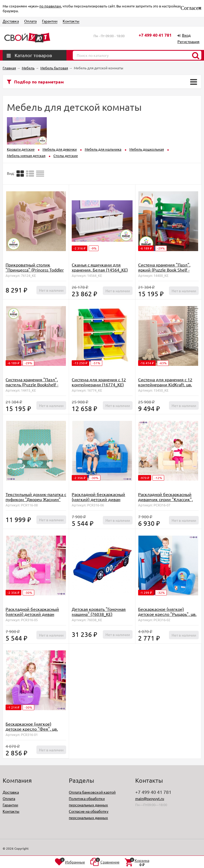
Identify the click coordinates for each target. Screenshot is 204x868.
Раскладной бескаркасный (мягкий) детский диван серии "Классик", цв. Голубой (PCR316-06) (101, 502)
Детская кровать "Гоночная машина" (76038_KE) (99, 611)
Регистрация (188, 41)
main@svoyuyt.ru (150, 798)
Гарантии (50, 21)
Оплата (30, 21)
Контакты (71, 21)
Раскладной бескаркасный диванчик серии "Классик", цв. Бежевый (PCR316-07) (165, 499)
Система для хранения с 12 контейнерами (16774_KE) (99, 382)
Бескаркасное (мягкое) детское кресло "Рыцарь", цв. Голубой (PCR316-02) (167, 614)
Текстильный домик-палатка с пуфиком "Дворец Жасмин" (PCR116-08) (36, 499)
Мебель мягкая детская (26, 156)
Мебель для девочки (60, 149)
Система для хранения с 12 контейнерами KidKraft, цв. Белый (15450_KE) (165, 384)
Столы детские (66, 156)
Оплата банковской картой (92, 792)
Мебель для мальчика (103, 149)
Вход (186, 35)
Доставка (11, 21)
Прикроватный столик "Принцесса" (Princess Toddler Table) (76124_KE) (35, 270)
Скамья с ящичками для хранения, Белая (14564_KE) (100, 267)
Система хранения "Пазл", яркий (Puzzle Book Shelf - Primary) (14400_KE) (164, 270)
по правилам (50, 6)
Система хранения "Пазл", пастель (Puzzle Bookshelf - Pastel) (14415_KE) (32, 384)
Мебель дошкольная (147, 149)
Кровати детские (21, 149)
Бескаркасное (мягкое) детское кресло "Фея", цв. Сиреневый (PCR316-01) (32, 729)
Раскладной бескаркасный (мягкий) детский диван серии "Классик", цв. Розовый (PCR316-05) (35, 617)
